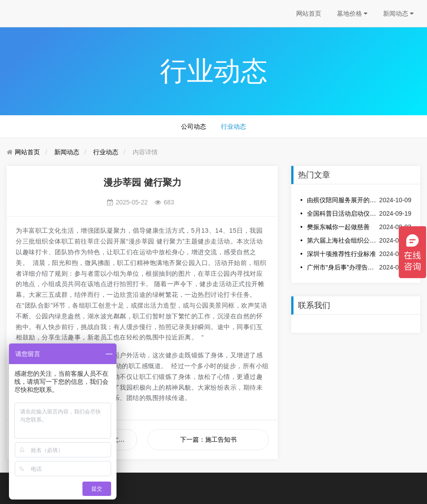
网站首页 (309, 13)
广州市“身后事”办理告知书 (342, 267)
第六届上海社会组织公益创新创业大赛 (342, 240)
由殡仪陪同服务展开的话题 (342, 200)
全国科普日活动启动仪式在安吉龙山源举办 (342, 213)
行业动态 (233, 126)
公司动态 (194, 126)
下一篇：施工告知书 (208, 439)
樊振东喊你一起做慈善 (338, 227)
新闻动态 (398, 13)
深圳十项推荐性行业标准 (341, 254)
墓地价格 (352, 13)
